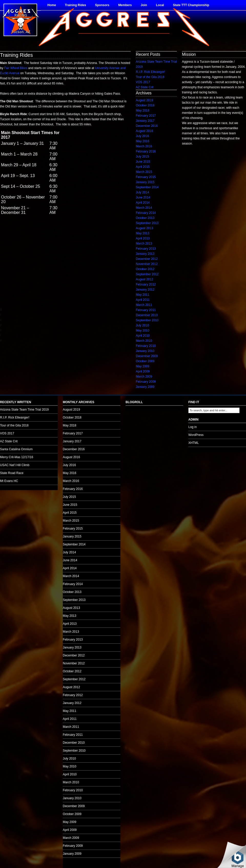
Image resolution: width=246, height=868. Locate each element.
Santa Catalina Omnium (16, 449)
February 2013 (146, 249)
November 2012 (147, 264)
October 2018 (145, 105)
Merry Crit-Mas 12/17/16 (17, 457)
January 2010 (145, 351)
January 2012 (145, 290)
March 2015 (144, 172)
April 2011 (143, 300)
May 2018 (143, 111)
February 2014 (146, 213)
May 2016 (143, 141)
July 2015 (142, 157)
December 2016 (147, 126)
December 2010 (147, 315)
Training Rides (75, 5)
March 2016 (144, 146)
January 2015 (145, 182)
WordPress (196, 435)
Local (160, 5)
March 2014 (144, 208)
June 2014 (143, 197)
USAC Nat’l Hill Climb (15, 465)
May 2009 (143, 366)
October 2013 (145, 218)
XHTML (194, 443)
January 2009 (145, 387)
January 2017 (145, 121)
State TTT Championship (191, 5)
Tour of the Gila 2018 (150, 77)
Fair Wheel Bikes (16, 68)
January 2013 (145, 254)
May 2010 (143, 331)
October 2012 (145, 269)
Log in (193, 427)
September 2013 (147, 223)
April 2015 (143, 167)
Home (52, 5)
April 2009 (143, 371)
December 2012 (147, 259)
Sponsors (102, 5)
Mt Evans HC (9, 481)
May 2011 (143, 295)
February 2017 (146, 116)
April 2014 (143, 203)
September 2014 (147, 187)
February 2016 (146, 151)
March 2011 (144, 305)
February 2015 (146, 177)
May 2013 (143, 233)
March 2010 (144, 341)
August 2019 (144, 100)
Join (144, 5)
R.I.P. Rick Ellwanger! (151, 72)
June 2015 (143, 162)
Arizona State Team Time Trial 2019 (24, 410)
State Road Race (12, 473)
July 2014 (142, 192)
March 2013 (144, 244)
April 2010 (143, 336)
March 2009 (144, 377)
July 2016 (142, 136)
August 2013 (144, 228)
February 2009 (146, 382)
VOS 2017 (143, 82)
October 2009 (145, 361)
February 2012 (146, 284)
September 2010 (147, 320)
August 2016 (144, 131)
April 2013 (143, 238)
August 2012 (144, 279)
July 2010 (142, 325)
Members (125, 5)
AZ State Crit (145, 87)
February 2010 (146, 346)
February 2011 (146, 310)
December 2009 (147, 356)
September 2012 (147, 274)
